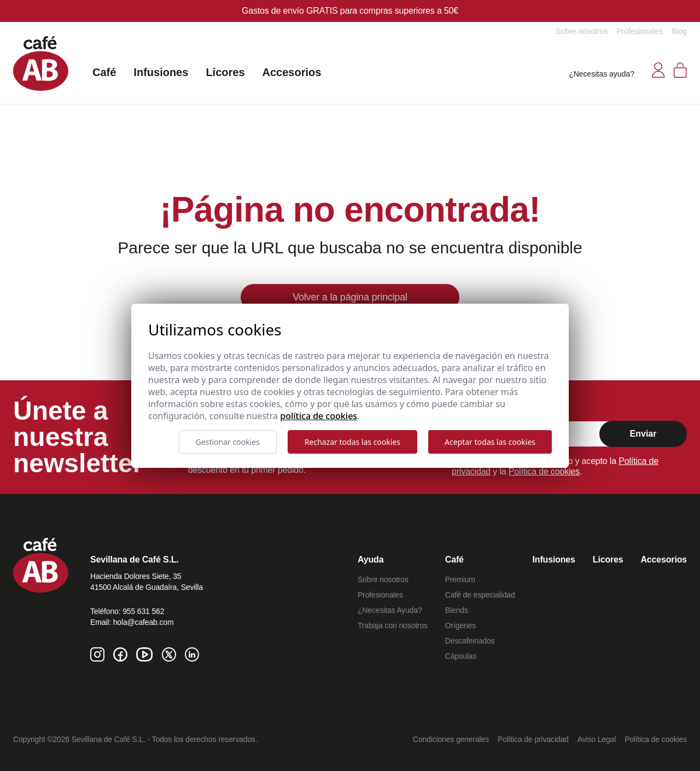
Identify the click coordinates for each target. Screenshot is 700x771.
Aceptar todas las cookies (490, 442)
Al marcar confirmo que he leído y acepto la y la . (555, 466)
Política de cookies (544, 471)
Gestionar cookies (228, 442)
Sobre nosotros (582, 31)
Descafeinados (470, 641)
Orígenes (460, 625)
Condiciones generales (451, 739)
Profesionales (640, 31)
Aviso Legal (597, 739)
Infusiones (161, 72)
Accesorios (292, 72)
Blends (457, 610)
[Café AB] (41, 63)
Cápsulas (461, 656)
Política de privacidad (533, 739)
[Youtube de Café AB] (145, 654)
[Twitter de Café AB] (169, 654)
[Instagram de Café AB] (97, 654)
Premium (460, 579)
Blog (679, 31)
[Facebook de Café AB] (120, 654)
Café (104, 72)
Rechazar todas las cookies (352, 442)
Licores (225, 72)
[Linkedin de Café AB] (192, 654)
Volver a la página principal (350, 297)
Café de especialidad (480, 595)
